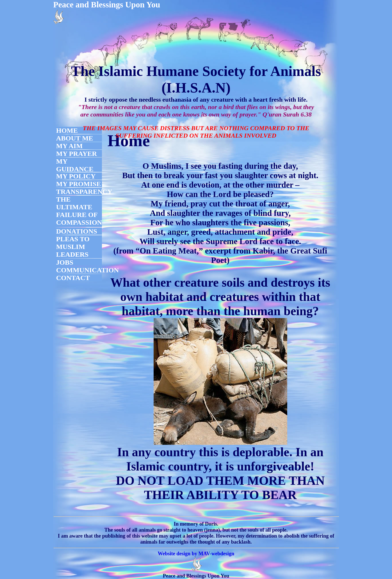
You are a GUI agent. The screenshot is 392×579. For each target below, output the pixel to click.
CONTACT (73, 278)
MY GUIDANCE (75, 165)
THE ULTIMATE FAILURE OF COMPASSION (79, 211)
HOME (67, 130)
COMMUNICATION (88, 270)
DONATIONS (77, 231)
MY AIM (70, 146)
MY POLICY (76, 176)
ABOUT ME (75, 138)
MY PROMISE (79, 184)
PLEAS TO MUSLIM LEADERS (73, 247)
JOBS (65, 262)
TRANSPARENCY (84, 192)
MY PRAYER (77, 154)
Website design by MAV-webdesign (196, 554)
